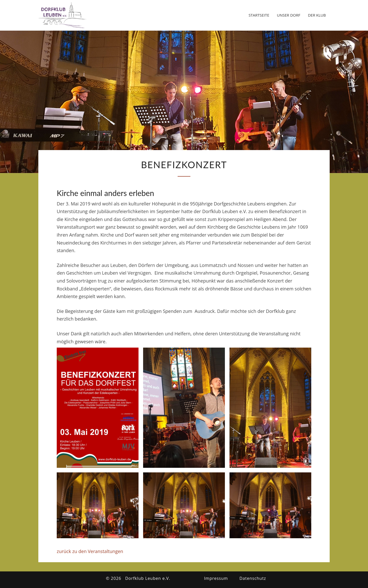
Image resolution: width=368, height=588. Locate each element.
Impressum (216, 578)
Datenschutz (253, 578)
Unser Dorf (289, 15)
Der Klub (317, 15)
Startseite (259, 15)
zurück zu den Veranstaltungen (90, 551)
